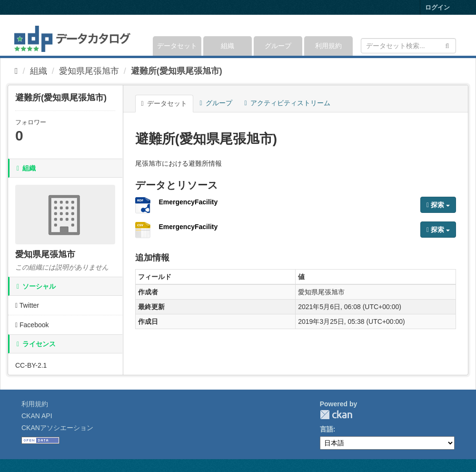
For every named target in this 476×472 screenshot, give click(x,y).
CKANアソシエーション (57, 428)
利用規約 (328, 46)
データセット (177, 46)
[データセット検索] (408, 46)
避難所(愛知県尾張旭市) (177, 71)
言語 (327, 429)
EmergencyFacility (188, 202)
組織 (228, 46)
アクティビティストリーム (288, 103)
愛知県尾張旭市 (89, 71)
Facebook (32, 325)
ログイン (437, 7)
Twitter (27, 305)
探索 (438, 205)
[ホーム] (16, 71)
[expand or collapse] (455, 35)
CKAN (336, 415)
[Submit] (447, 45)
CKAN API (37, 416)
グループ (278, 46)
